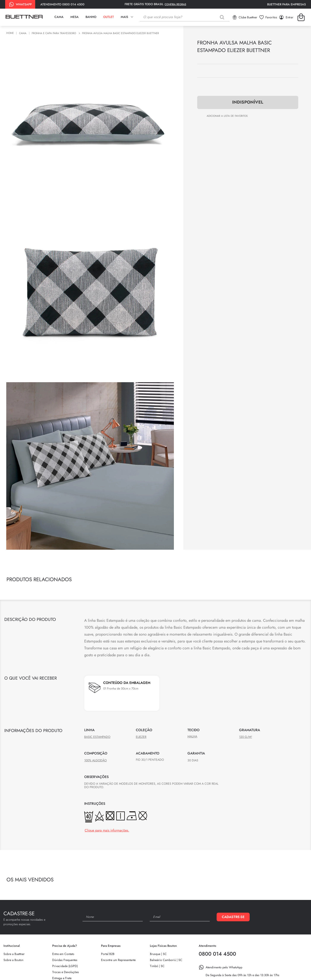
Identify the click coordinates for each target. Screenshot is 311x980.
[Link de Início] (11, 33)
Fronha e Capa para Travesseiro (54, 33)
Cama (23, 33)
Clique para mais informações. (107, 830)
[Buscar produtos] (223, 17)
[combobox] (185, 17)
